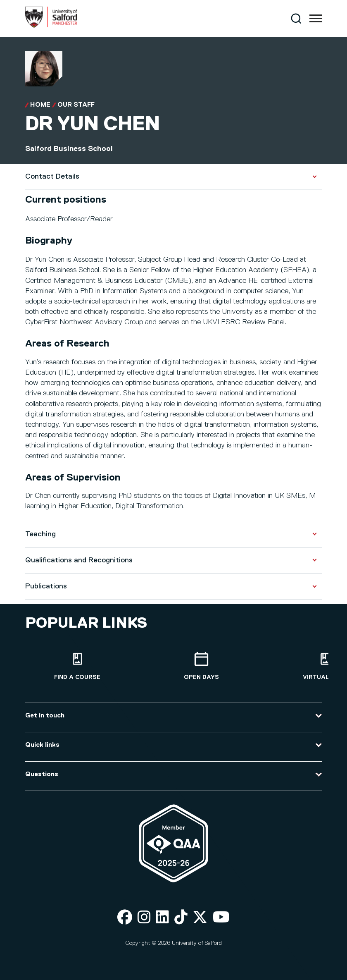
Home (40, 105)
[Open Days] (201, 666)
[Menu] (316, 19)
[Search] (296, 18)
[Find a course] (77, 666)
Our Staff (76, 105)
